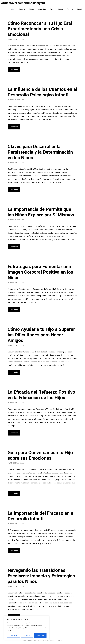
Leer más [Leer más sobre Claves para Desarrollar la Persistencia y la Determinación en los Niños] (14, 190)
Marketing (42, 9)
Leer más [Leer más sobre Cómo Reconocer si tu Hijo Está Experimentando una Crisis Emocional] (14, 70)
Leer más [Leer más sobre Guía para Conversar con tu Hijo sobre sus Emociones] (14, 493)
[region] (27, 628)
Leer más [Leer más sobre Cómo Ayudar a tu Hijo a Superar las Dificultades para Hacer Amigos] (14, 372)
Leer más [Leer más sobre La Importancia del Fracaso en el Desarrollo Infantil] (14, 551)
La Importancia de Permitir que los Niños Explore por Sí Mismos (41, 212)
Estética (70, 9)
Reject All (27, 635)
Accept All (40, 635)
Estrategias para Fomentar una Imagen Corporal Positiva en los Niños (40, 272)
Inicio (13, 9)
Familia (80, 9)
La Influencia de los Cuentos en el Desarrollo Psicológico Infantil (42, 92)
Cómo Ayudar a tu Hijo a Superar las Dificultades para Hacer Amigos (41, 335)
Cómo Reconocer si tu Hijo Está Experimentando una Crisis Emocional (40, 29)
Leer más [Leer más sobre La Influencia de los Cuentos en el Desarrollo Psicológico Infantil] (14, 127)
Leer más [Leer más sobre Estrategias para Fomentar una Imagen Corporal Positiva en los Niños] (14, 309)
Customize (13, 635)
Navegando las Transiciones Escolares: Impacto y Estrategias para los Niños (41, 576)
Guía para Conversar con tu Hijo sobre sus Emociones (40, 455)
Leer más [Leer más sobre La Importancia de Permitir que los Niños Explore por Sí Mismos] (14, 247)
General (22, 9)
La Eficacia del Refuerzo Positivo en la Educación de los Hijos (41, 395)
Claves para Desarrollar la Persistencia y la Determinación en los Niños (40, 152)
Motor (32, 9)
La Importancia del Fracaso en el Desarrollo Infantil (41, 516)
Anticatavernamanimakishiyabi (23, 3)
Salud (52, 9)
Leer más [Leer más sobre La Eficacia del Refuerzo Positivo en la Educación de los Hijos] (14, 433)
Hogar (61, 9)
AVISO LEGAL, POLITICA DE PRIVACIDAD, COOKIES (42, 641)
